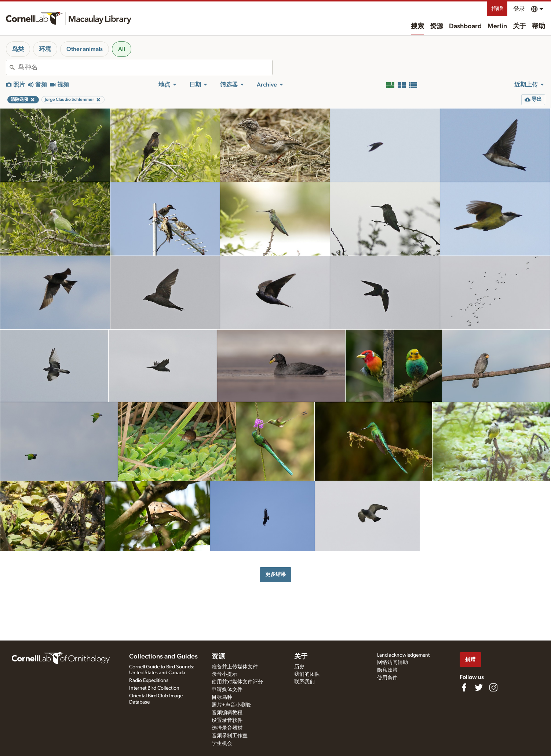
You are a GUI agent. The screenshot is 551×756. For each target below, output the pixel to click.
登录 (519, 9)
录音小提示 (225, 674)
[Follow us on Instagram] (493, 687)
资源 (437, 26)
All (122, 49)
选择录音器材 (227, 728)
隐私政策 (387, 670)
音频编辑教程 (227, 713)
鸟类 (18, 49)
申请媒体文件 (227, 690)
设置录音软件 (227, 720)
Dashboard (465, 26)
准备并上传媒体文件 (235, 667)
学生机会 (222, 744)
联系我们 (304, 682)
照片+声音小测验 (231, 705)
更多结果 (275, 574)
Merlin (497, 26)
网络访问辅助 (393, 663)
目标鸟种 (222, 697)
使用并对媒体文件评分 (237, 682)
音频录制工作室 (230, 736)
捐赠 (497, 9)
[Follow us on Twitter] (479, 687)
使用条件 (387, 678)
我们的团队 (307, 674)
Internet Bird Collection (154, 688)
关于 (519, 26)
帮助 (539, 26)
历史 (299, 667)
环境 (45, 49)
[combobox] (145, 67)
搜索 (417, 26)
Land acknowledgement (403, 655)
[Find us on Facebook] (464, 687)
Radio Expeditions (149, 680)
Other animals (85, 49)
